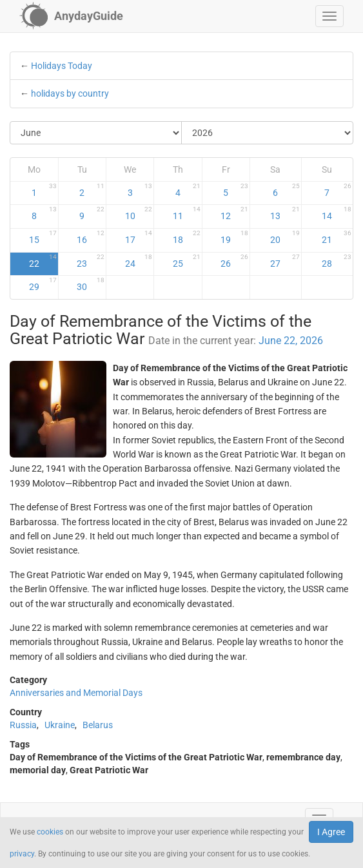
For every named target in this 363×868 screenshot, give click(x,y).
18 (187, 237)
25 (187, 261)
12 (234, 213)
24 (139, 261)
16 (91, 237)
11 (187, 213)
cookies (50, 832)
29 (43, 284)
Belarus (98, 725)
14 (337, 213)
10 (139, 213)
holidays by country (70, 93)
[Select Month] (96, 133)
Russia (23, 725)
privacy (22, 854)
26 (234, 261)
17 (139, 237)
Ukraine (60, 725)
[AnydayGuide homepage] (71, 16)
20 (285, 237)
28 (337, 261)
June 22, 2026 (291, 341)
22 (43, 261)
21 (337, 237)
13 (285, 213)
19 (234, 237)
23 (91, 261)
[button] (329, 16)
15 (43, 237)
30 (91, 284)
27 (285, 261)
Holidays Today (62, 66)
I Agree (331, 832)
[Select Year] (267, 133)
